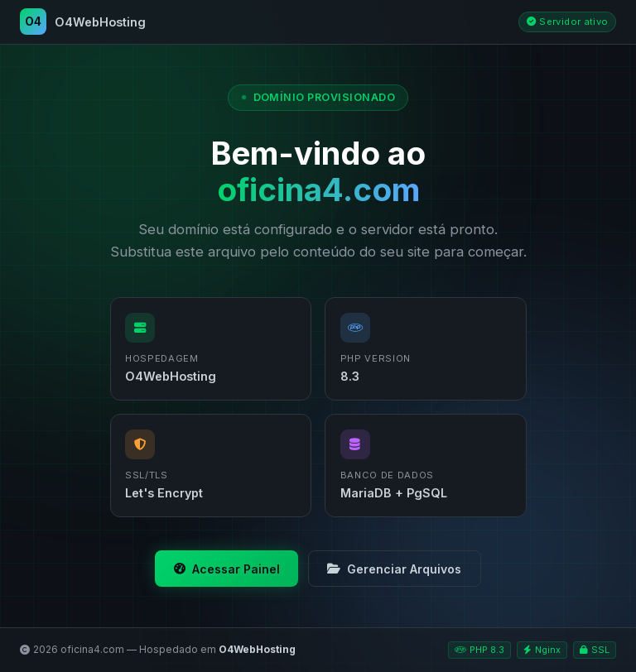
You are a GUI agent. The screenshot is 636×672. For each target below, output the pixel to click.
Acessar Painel (227, 569)
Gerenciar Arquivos (394, 569)
